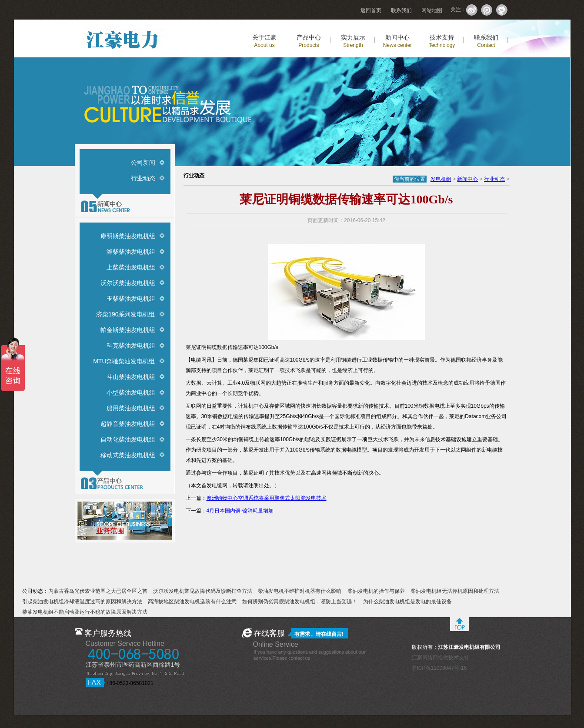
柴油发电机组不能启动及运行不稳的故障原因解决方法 (85, 612)
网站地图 (432, 10)
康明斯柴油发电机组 (128, 236)
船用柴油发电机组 (131, 408)
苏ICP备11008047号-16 (439, 668)
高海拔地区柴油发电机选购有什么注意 (192, 602)
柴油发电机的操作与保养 (376, 591)
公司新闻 (143, 163)
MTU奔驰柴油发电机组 (124, 361)
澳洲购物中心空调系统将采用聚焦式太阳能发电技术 (267, 498)
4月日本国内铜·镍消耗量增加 (240, 511)
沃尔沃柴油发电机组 (128, 283)
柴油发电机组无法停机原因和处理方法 (455, 591)
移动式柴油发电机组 (128, 455)
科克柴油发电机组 (131, 346)
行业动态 (143, 178)
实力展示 (353, 41)
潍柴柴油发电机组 (131, 252)
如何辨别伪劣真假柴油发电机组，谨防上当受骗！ (300, 602)
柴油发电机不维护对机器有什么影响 (300, 591)
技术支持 (442, 41)
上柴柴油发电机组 (131, 267)
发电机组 (441, 179)
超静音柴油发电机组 (128, 424)
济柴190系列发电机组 (125, 314)
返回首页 (371, 10)
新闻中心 (398, 41)
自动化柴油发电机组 (128, 439)
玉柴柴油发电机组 (131, 299)
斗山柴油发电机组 (131, 377)
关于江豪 (264, 41)
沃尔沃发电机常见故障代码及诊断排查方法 (203, 591)
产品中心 (309, 41)
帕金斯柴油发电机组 (128, 330)
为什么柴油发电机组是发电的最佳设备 (407, 602)
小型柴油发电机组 (131, 392)
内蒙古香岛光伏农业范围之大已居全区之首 (98, 591)
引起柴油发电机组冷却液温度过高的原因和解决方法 (82, 602)
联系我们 (401, 10)
